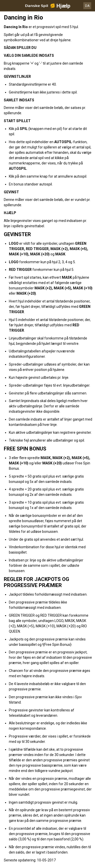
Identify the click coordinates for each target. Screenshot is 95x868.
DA (87, 6)
